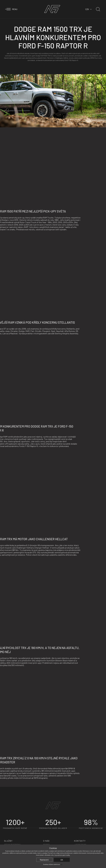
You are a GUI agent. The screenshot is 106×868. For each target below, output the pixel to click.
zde (61, 864)
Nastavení (44, 860)
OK (62, 860)
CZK (87, 9)
